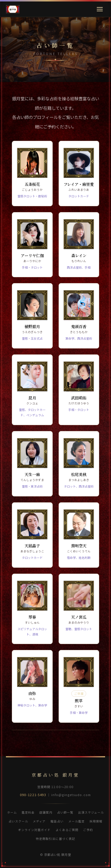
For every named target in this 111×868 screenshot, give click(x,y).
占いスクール (18, 821)
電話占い (57, 821)
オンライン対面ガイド (34, 830)
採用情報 (96, 821)
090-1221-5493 (33, 795)
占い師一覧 (65, 812)
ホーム (12, 812)
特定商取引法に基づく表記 (55, 839)
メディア (39, 821)
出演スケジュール (91, 812)
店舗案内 (46, 812)
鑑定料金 (28, 812)
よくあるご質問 (67, 830)
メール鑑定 (77, 821)
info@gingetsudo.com (71, 795)
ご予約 (88, 830)
